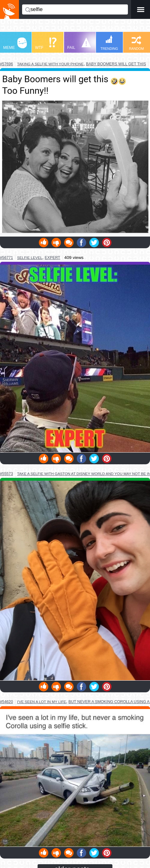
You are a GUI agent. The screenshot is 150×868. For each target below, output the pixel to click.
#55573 (6, 474)
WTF (46, 44)
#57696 (6, 64)
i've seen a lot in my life (42, 702)
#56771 (6, 258)
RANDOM (136, 43)
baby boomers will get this (116, 64)
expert (53, 258)
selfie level (30, 258)
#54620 (6, 702)
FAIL (79, 44)
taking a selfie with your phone (50, 64)
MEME (15, 44)
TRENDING (109, 43)
